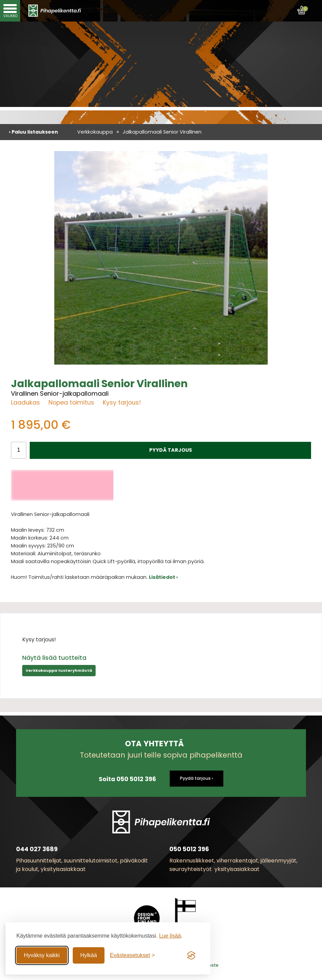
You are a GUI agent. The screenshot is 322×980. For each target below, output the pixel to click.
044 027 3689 (37, 849)
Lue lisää (170, 936)
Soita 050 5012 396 (127, 779)
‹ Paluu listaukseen (33, 132)
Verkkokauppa (95, 132)
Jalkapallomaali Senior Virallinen (162, 132)
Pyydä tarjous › (197, 778)
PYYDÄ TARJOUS (171, 450)
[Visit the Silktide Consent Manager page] (191, 955)
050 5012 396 (189, 849)
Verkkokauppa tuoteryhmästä (59, 670)
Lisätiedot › (163, 577)
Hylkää (89, 955)
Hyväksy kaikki (42, 955)
